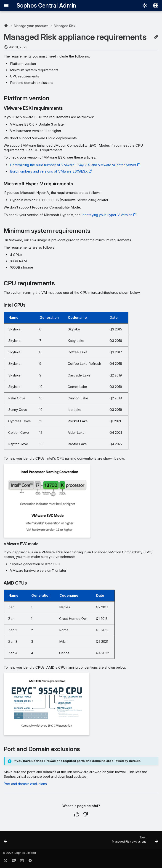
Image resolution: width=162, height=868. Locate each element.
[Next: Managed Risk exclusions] (134, 841)
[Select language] (156, 5)
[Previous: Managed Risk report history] (6, 841)
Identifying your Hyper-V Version (107, 215)
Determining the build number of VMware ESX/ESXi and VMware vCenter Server (73, 165)
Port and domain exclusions (25, 784)
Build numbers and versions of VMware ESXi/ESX (49, 171)
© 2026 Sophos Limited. (20, 853)
